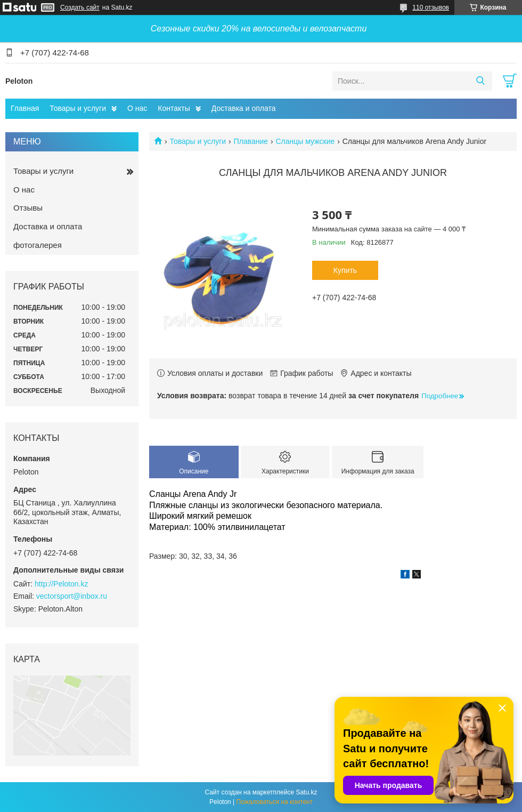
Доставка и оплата (244, 108)
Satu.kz (306, 792)
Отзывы (28, 208)
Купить (345, 270)
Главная (25, 108)
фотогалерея (38, 245)
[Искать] (480, 81)
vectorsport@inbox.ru (72, 596)
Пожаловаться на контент (275, 802)
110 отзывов (431, 7)
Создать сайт (80, 7)
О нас (137, 108)
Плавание (251, 141)
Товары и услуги (78, 108)
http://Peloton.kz (61, 584)
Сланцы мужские (305, 141)
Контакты (174, 108)
